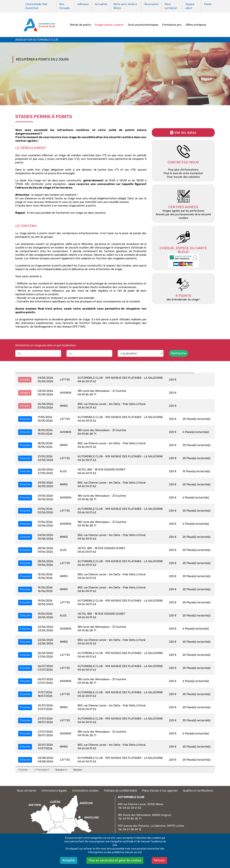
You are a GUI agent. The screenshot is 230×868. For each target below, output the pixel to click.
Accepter (69, 860)
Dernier (78, 769)
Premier (23, 769)
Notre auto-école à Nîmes (125, 6)
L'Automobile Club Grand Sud (36, 6)
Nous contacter (171, 6)
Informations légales (54, 790)
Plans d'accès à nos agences (160, 790)
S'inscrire (25, 418)
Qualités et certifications (198, 790)
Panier (208, 4)
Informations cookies (85, 790)
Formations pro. (172, 24)
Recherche (179, 353)
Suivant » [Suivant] (61, 769)
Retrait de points (80, 24)
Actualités (101, 4)
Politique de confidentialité (120, 790)
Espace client (190, 6)
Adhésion (83, 4)
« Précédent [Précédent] (42, 769)
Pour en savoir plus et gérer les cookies (115, 860)
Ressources (151, 4)
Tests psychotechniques (143, 24)
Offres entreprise (196, 24)
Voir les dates (185, 132)
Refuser (159, 860)
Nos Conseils (65, 6)
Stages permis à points (109, 24)
